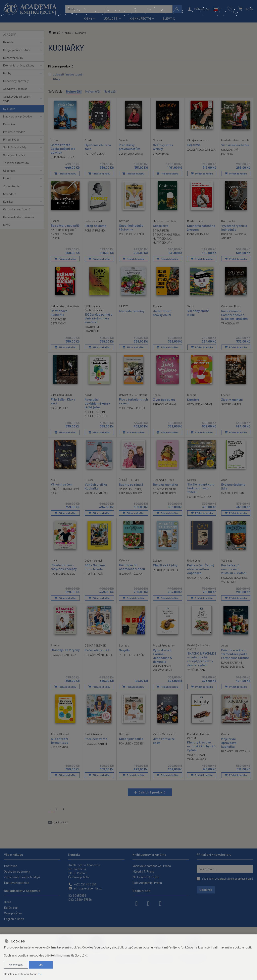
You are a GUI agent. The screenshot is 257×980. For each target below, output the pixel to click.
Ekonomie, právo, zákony (19, 65)
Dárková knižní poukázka (19, 217)
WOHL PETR (229, 581)
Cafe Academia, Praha (147, 883)
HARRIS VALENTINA (199, 496)
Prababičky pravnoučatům (130, 147)
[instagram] (148, 903)
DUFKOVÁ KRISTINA (165, 489)
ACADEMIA (10, 34)
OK (41, 965)
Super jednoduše (131, 738)
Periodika (9, 124)
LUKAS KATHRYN (232, 662)
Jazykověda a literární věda (17, 99)
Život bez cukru (164, 399)
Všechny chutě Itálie (198, 312)
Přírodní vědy (11, 139)
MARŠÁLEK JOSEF (130, 489)
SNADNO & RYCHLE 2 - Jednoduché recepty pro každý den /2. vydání (202, 659)
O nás (8, 902)
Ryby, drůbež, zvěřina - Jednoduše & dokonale (163, 656)
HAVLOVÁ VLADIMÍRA (234, 577)
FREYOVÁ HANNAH (164, 404)
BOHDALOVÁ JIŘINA (131, 153)
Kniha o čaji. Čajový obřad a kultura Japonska (201, 569)
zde (40, 974)
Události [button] (111, 18)
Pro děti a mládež (14, 132)
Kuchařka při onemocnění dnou (132, 567)
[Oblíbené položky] (230, 9)
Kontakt (74, 854)
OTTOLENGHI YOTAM (199, 404)
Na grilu (124, 650)
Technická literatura (16, 163)
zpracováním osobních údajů (236, 879)
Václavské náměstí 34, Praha (152, 866)
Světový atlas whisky (163, 147)
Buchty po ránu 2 (131, 484)
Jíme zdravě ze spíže (164, 740)
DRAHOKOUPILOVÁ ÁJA (236, 751)
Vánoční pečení (62, 484)
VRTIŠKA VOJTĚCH (96, 493)
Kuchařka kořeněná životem (201, 227)
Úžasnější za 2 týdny (65, 650)
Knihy (68, 33)
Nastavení (16, 965)
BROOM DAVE (161, 153)
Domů (54, 33)
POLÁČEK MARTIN (96, 743)
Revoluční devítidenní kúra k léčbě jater (97, 403)
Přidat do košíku (65, 173)
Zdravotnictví (12, 186)
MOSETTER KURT (95, 412)
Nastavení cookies (17, 883)
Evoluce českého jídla (233, 486)
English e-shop (14, 919)
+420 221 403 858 (82, 884)
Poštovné (11, 866)
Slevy (7, 225)
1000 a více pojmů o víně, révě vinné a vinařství (99, 318)
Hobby (7, 73)
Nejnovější (74, 91)
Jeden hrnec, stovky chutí (163, 313)
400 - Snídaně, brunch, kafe (95, 567)
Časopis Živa (13, 913)
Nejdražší (110, 91)
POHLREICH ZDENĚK (132, 234)
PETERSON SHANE (233, 666)
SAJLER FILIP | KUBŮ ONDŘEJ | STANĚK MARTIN (64, 234)
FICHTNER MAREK (198, 234)
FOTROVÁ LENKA (95, 153)
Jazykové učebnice (15, 89)
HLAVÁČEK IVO (162, 238)
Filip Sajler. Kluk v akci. (63, 401)
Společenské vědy (15, 147)
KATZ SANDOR (60, 747)
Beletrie (8, 42)
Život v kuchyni (232, 399)
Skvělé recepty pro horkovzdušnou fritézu (201, 488)
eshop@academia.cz (85, 888)
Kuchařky (9, 109)
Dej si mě (194, 144)
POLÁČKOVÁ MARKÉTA (99, 655)
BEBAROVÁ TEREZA (131, 493)
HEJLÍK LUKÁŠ (94, 574)
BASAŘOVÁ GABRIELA (166, 234)
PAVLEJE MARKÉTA (165, 493)
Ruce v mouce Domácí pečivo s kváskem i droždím (235, 315)
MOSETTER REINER (96, 416)
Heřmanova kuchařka (59, 312)
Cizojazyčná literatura (17, 50)
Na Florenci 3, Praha (146, 877)
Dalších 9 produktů (152, 792)
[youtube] (160, 903)
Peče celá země (96, 739)
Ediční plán (11, 907)
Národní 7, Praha (143, 871)
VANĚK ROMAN (162, 666)
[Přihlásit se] (198, 9)
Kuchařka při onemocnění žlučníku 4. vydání (234, 569)
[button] (217, 9)
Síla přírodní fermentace (60, 740)
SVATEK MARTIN (231, 404)
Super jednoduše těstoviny (131, 227)
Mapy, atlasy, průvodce (18, 116)
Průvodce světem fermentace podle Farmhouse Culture (235, 654)
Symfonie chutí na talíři (98, 147)
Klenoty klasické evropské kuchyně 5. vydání (202, 746)
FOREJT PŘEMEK (95, 230)
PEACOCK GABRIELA (166, 570)
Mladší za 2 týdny (165, 565)
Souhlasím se (227, 879)
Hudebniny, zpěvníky (16, 81)
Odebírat (206, 890)
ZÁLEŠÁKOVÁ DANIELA (201, 149)
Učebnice (9, 171)
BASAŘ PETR (161, 230)
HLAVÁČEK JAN (163, 242)
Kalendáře (10, 194)
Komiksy (8, 201)
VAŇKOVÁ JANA (163, 670)
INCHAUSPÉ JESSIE (63, 573)
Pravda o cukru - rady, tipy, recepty (64, 567)
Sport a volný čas (14, 155)
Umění (7, 178)
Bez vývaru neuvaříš (65, 225)
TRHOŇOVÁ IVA (230, 323)
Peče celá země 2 (97, 650)
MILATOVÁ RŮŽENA (131, 573)
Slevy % (169, 18)
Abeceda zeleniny (132, 311)
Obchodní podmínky (17, 871)
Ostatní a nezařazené (17, 209)
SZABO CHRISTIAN (233, 493)
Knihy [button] (88, 18)
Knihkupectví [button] (140, 18)
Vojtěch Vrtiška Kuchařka (96, 486)
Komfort (193, 399)
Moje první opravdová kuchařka (229, 742)
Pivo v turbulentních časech (134, 401)
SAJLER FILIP (59, 408)
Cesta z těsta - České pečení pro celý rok (63, 148)
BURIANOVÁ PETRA (63, 157)
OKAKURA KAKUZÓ (199, 577)
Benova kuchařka (165, 484)
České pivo (161, 225)
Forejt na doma (96, 225)
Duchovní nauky (13, 58)
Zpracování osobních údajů (22, 877)
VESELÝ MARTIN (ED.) (132, 408)
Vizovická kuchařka (235, 145)
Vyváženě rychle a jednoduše (234, 227)
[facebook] (137, 903)
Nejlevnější (93, 91)
